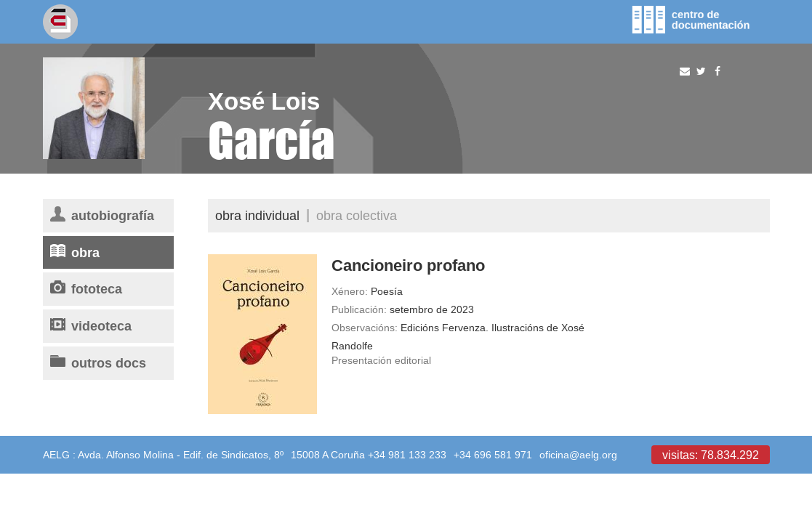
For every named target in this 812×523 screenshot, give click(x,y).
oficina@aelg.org (578, 455)
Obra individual (257, 215)
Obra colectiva (357, 215)
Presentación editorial (381, 360)
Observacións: (365, 328)
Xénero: (350, 291)
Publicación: (359, 309)
